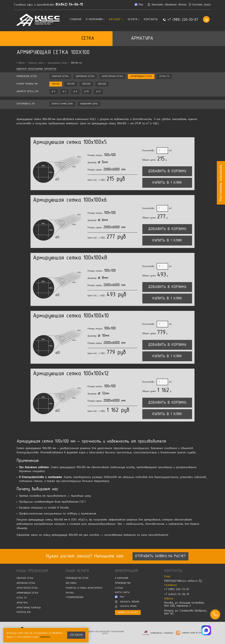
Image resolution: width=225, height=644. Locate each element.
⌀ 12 (98, 92)
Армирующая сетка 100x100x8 (70, 258)
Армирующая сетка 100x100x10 (71, 316)
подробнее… (46, 637)
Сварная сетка (60, 76)
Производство (123, 583)
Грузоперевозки (75, 597)
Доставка (71, 583)
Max (120, 597)
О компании (95, 20)
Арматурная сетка (112, 76)
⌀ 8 (75, 92)
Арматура (142, 39)
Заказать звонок (127, 602)
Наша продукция (32, 571)
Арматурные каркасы (29, 608)
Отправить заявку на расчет (160, 556)
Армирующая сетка (141, 76)
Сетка (88, 39)
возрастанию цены (62, 104)
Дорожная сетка (85, 76)
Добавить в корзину (167, 171)
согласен (76, 635)
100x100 (56, 84)
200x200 (86, 84)
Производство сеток (77, 578)
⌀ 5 (54, 92)
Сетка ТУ (164, 76)
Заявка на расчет (128, 613)
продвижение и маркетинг (162, 633)
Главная (75, 20)
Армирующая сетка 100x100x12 (71, 374)
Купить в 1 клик (167, 183)
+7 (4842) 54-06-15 (177, 594)
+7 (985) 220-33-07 (183, 20)
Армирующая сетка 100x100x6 (70, 200)
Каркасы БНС (24, 612)
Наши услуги (77, 571)
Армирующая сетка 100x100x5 (70, 142)
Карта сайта (122, 593)
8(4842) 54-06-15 (69, 5)
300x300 (102, 84)
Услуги (133, 20)
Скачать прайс (126, 607)
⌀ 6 (64, 92)
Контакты (151, 20)
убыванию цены (89, 104)
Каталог (116, 20)
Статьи (119, 588)
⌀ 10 (87, 92)
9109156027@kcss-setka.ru (181, 581)
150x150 (71, 84)
